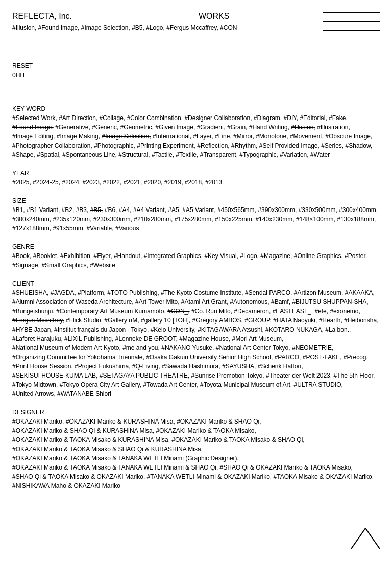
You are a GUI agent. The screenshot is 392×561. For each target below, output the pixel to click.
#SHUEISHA (30, 293)
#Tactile (162, 155)
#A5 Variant (198, 210)
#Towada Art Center (170, 385)
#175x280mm (193, 219)
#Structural (133, 155)
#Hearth (330, 320)
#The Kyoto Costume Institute (201, 293)
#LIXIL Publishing (88, 339)
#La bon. (337, 330)
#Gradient (211, 127)
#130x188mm (356, 219)
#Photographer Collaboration (51, 146)
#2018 (193, 182)
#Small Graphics (64, 265)
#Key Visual (220, 256)
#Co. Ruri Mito (211, 311)
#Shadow (358, 146)
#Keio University (173, 330)
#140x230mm (274, 219)
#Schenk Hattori (279, 366)
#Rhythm (243, 146)
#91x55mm (68, 228)
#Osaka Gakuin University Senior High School (209, 357)
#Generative (72, 127)
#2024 (70, 182)
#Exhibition (75, 256)
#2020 (152, 182)
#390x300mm (276, 210)
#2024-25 (46, 182)
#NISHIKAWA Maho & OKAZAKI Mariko (66, 486)
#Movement (306, 136)
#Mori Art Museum (257, 339)
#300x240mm (31, 219)
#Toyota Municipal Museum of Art (245, 385)
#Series (332, 146)
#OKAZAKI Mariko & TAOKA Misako (205, 431)
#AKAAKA (359, 293)
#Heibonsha (360, 320)
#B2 (67, 210)
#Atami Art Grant (204, 302)
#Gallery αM (121, 320)
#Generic (104, 127)
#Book (21, 256)
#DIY (290, 118)
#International (171, 136)
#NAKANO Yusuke (187, 348)
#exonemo (344, 311)
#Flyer (102, 256)
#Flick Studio (83, 320)
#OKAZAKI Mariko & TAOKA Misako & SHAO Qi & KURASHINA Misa (107, 449)
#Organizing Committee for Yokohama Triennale (77, 357)
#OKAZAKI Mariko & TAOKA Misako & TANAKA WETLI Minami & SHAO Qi (114, 467)
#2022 (112, 182)
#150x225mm (234, 219)
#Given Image (174, 127)
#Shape (23, 155)
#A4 (124, 210)
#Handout (127, 256)
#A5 (173, 210)
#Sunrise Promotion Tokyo (227, 376)
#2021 (132, 182)
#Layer (202, 136)
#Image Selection (125, 136)
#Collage (112, 118)
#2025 (21, 182)
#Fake (337, 118)
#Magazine (275, 256)
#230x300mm (112, 219)
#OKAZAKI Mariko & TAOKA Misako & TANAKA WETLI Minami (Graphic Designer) (125, 458)
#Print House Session (42, 366)
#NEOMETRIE (312, 348)
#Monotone (271, 136)
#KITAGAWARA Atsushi (230, 330)
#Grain (236, 127)
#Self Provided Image (289, 146)
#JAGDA (63, 293)
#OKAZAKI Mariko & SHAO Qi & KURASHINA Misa (82, 431)
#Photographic (114, 146)
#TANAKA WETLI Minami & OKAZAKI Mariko (209, 477)
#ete (320, 311)
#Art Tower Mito (156, 302)
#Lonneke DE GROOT (146, 339)
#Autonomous (249, 302)
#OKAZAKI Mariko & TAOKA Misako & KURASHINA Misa (90, 440)
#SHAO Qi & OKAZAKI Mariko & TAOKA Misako (286, 467)
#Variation (293, 155)
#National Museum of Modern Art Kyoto (66, 348)
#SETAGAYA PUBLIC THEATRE (144, 376)
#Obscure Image (348, 136)
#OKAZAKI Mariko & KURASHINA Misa (120, 422)
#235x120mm (71, 219)
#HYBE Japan (31, 330)
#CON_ (178, 311)
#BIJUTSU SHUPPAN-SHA (329, 302)
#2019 (173, 182)
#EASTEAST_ (292, 311)
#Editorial (312, 118)
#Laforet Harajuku (36, 339)
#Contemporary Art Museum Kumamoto (110, 311)
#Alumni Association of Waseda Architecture (72, 302)
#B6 (110, 210)
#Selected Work (34, 118)
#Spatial (48, 155)
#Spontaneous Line (89, 155)
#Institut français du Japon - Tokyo (101, 330)
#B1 (18, 210)
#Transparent (218, 155)
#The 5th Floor (353, 376)
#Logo (248, 256)
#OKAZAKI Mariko (37, 422)
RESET (22, 66)
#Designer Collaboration (217, 118)
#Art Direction (77, 118)
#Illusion (302, 127)
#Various (127, 228)
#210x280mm (152, 219)
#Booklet (45, 256)
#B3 (81, 210)
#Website (103, 265)
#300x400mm (358, 210)
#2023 (91, 182)
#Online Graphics (318, 256)
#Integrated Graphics (173, 256)
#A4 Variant (149, 210)
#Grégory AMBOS (217, 320)
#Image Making (78, 136)
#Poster (355, 256)
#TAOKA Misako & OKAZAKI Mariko (323, 477)
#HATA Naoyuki (294, 320)
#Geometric (136, 127)
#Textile (186, 155)
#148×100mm (315, 219)
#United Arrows (33, 394)
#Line (222, 136)
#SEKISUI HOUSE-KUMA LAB (54, 376)
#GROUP (257, 320)
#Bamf (280, 302)
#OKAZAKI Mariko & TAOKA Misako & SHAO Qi (237, 440)
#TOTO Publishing (132, 293)
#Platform (91, 293)
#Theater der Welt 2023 (298, 376)
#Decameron (251, 311)
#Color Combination (154, 118)
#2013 (214, 182)
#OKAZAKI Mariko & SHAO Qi (218, 422)
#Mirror (243, 136)
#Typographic (258, 155)
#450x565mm (236, 210)
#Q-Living (145, 366)
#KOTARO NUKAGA (293, 330)
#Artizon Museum (318, 293)
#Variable (99, 228)
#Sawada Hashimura (190, 366)
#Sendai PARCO (268, 293)
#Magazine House (204, 339)
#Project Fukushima (102, 366)
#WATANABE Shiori (84, 394)
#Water (320, 155)
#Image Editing (33, 136)
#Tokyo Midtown (34, 385)
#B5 (96, 210)
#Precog (355, 357)
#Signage (25, 265)
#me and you (140, 348)
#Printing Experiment (165, 146)
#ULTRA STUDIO (317, 385)
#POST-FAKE (321, 357)
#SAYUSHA (238, 366)
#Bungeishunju (32, 311)
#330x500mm (317, 210)
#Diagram (267, 118)
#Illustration (333, 127)
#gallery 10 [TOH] (165, 320)
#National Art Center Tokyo (252, 348)
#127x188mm (31, 228)
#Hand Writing (268, 127)
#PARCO (287, 357)
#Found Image (32, 127)
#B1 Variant (42, 210)
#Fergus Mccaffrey (37, 320)
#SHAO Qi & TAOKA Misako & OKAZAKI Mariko (78, 477)
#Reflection (212, 146)
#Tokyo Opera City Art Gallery (100, 385)
